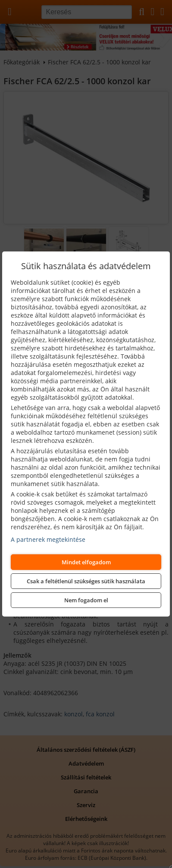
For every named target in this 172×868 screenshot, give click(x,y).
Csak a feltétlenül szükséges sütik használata (86, 581)
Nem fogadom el (86, 600)
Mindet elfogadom (86, 562)
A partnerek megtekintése (48, 539)
